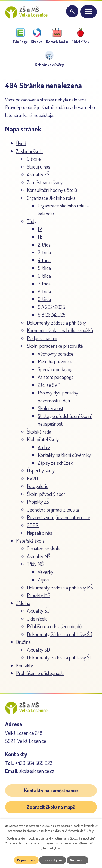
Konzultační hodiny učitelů (52, 190)
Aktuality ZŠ (38, 174)
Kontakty (24, 665)
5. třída (44, 268)
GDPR (33, 525)
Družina (23, 642)
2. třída (44, 245)
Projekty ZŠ (38, 502)
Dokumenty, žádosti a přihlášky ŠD (60, 657)
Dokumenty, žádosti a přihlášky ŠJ (60, 634)
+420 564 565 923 (34, 763)
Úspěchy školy (41, 470)
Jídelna (23, 603)
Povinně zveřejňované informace (59, 517)
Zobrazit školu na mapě (51, 807)
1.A (40, 229)
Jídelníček (37, 619)
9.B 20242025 (52, 315)
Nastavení (78, 860)
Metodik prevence (55, 361)
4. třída (44, 260)
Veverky (46, 572)
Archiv (44, 447)
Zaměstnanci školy (45, 182)
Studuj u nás (39, 167)
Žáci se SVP (49, 385)
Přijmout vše (26, 860)
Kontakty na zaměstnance (51, 790)
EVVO (32, 478)
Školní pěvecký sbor (46, 494)
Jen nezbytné (53, 860)
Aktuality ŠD (38, 650)
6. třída (44, 276)
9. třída (44, 299)
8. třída (44, 291)
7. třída (44, 283)
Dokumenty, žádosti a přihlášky (56, 322)
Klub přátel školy (43, 439)
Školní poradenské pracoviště (55, 346)
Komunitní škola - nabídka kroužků (60, 330)
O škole (34, 159)
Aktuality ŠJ (38, 611)
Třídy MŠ (35, 564)
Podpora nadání (42, 338)
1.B (40, 237)
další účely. (87, 831)
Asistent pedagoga (56, 377)
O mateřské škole (44, 548)
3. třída (44, 252)
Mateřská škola (30, 541)
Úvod (21, 143)
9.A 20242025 (52, 307)
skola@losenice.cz (37, 771)
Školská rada (39, 432)
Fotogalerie (38, 486)
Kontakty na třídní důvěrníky (64, 455)
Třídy (32, 221)
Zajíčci (44, 579)
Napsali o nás (40, 533)
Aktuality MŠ (39, 556)
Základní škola (29, 151)
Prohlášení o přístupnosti (40, 673)
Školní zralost (51, 408)
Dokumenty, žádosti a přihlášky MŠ (60, 587)
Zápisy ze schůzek (55, 463)
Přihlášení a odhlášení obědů (54, 626)
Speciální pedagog (55, 369)
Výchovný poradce (56, 354)
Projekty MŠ (38, 595)
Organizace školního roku (51, 198)
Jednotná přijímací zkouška (53, 509)
